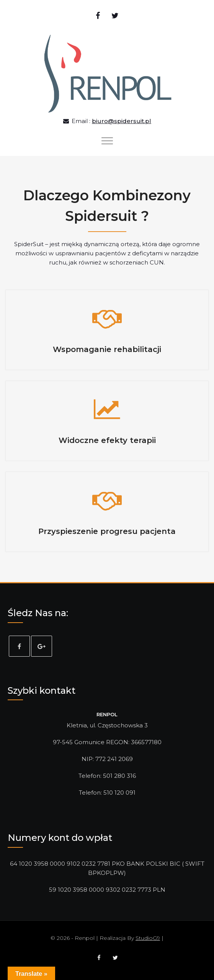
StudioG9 (148, 938)
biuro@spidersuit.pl (122, 121)
